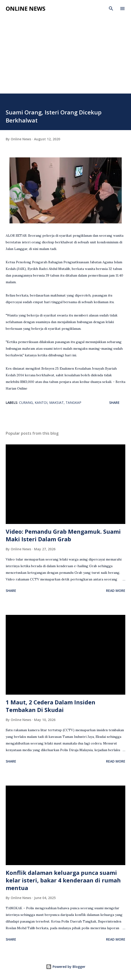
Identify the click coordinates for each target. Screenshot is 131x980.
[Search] (111, 9)
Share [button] (114, 403)
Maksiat (56, 403)
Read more (116, 591)
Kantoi (41, 403)
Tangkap (73, 403)
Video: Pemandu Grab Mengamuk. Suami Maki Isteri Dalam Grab (63, 535)
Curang (26, 403)
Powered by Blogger (66, 967)
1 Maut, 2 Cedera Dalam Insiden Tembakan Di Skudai (51, 706)
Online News (26, 8)
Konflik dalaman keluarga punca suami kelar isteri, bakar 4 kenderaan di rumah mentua (63, 880)
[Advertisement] (65, 58)
